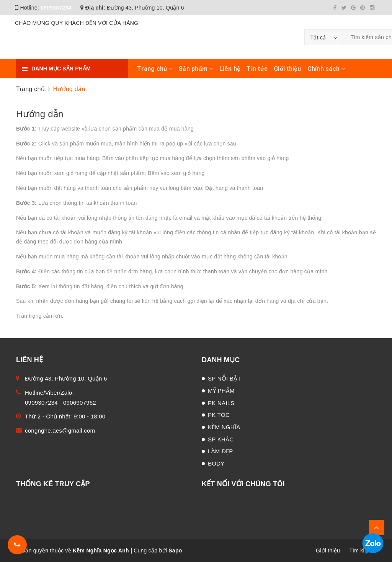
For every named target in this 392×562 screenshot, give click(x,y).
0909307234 (56, 8)
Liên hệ (230, 69)
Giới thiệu (287, 69)
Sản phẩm (196, 69)
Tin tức (257, 69)
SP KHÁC (221, 439)
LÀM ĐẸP (220, 451)
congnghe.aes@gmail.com (60, 430)
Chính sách (326, 69)
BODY (216, 463)
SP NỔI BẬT (225, 378)
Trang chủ (155, 69)
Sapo (175, 551)
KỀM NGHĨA (224, 427)
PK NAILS (221, 403)
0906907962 (80, 403)
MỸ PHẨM (221, 391)
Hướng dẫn (40, 114)
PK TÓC (219, 415)
